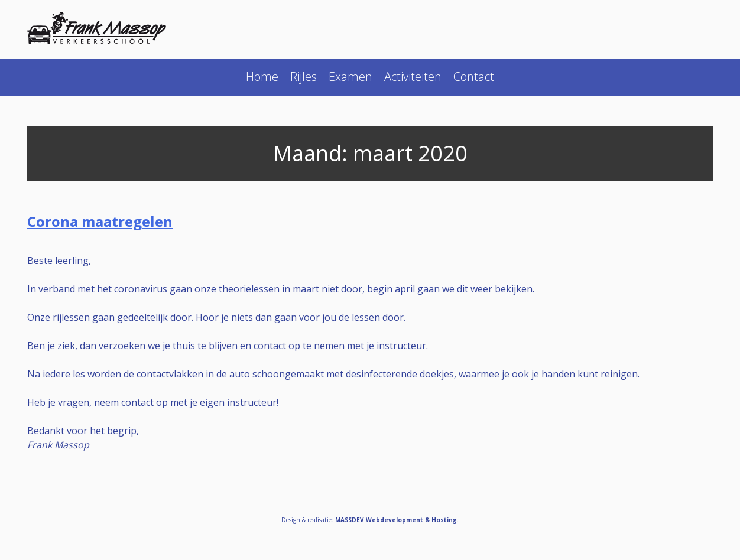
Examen (350, 76)
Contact (474, 76)
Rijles (304, 76)
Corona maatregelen (100, 221)
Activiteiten (413, 76)
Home (262, 76)
